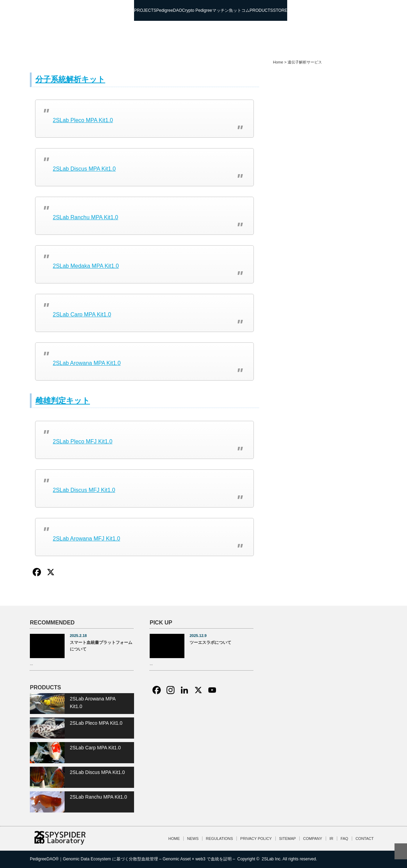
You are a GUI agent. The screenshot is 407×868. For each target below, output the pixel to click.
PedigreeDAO (169, 10)
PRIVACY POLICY (256, 839)
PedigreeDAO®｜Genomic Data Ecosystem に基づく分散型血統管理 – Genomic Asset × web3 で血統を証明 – (133, 859)
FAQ (344, 839)
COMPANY (313, 839)
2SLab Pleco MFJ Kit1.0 (83, 441)
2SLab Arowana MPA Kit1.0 (87, 363)
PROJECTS (145, 10)
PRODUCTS (261, 10)
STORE (280, 10)
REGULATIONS (219, 839)
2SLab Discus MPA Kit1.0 (84, 169)
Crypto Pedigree (197, 10)
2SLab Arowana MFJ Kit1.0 (86, 539)
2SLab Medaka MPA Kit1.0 (86, 266)
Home (278, 62)
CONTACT (365, 839)
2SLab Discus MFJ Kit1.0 (84, 490)
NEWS (193, 839)
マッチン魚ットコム (231, 10)
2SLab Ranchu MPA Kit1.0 (85, 217)
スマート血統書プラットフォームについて (101, 646)
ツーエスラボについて (210, 643)
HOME (174, 839)
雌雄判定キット (63, 401)
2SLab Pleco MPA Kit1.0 (83, 120)
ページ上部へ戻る (401, 851)
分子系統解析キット (70, 79)
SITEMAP (288, 839)
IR (331, 839)
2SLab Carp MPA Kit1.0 (82, 314)
